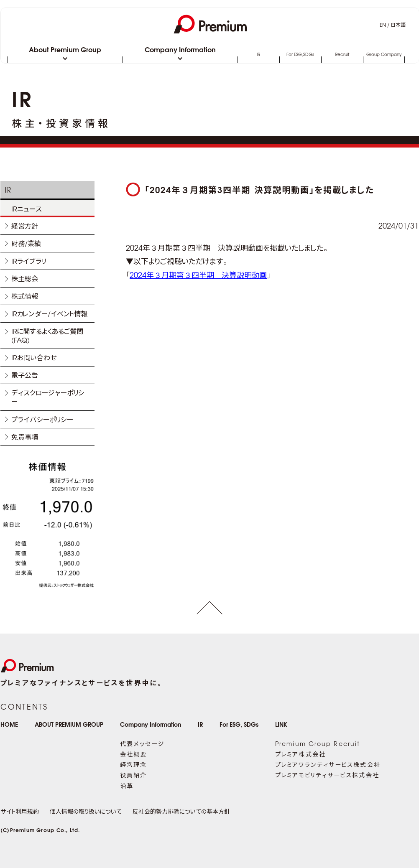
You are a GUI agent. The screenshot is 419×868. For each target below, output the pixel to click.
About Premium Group (65, 50)
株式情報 (25, 296)
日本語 (398, 25)
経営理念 (133, 764)
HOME (9, 724)
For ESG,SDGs (300, 55)
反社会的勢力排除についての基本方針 (181, 811)
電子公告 (25, 375)
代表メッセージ (142, 743)
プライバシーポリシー (42, 419)
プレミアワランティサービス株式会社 (328, 764)
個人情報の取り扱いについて (86, 811)
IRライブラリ (29, 261)
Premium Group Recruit (318, 743)
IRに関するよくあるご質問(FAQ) (47, 335)
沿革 (127, 786)
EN (383, 25)
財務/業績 (26, 243)
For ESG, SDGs (239, 724)
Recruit (342, 55)
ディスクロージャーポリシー (48, 397)
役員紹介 (133, 775)
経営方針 (25, 226)
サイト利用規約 (20, 811)
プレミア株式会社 (300, 754)
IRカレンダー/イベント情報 (49, 313)
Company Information (180, 50)
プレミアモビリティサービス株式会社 (327, 775)
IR (258, 55)
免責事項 (25, 437)
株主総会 (25, 278)
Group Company (384, 55)
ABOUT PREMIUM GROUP (69, 724)
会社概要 (133, 754)
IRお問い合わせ (34, 357)
